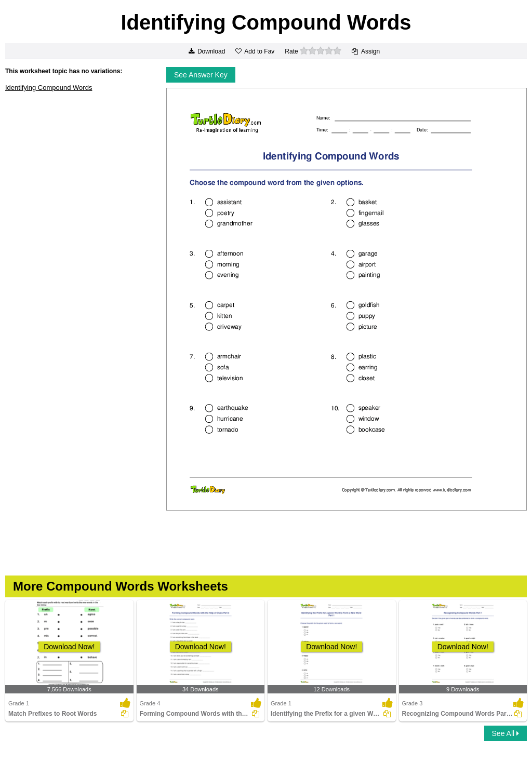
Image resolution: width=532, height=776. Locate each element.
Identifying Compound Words (49, 88)
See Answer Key (201, 75)
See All (506, 733)
